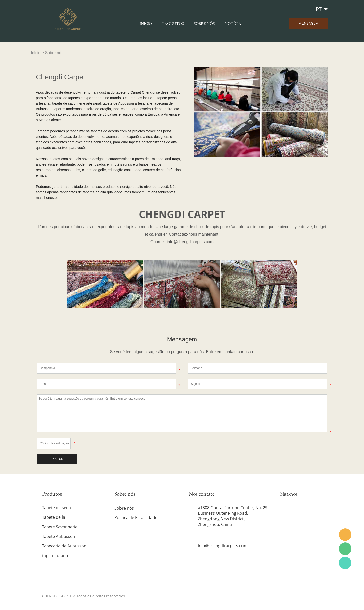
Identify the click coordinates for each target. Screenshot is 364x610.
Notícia (233, 24)
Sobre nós (204, 24)
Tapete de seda (56, 508)
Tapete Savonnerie (60, 527)
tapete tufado (55, 556)
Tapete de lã (54, 517)
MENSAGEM (309, 23)
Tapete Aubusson (59, 536)
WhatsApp (345, 563)
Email (345, 535)
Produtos (173, 24)
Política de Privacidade (136, 517)
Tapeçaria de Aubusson (64, 546)
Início (146, 24)
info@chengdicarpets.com (223, 546)
